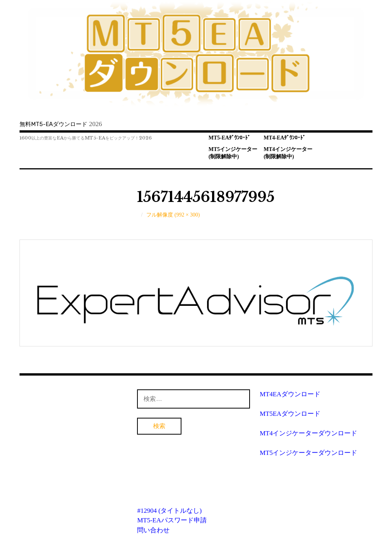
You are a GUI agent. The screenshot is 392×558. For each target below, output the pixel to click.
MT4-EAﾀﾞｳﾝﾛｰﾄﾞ (285, 138)
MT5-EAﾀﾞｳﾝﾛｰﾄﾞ (230, 138)
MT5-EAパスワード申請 (172, 520)
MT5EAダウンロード (290, 414)
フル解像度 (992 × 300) (173, 215)
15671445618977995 (206, 197)
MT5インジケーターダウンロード (308, 453)
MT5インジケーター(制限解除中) (233, 153)
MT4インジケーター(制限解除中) (288, 153)
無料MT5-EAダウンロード (53, 124)
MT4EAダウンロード (290, 394)
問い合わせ (153, 530)
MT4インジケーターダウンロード (308, 433)
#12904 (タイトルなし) (169, 511)
